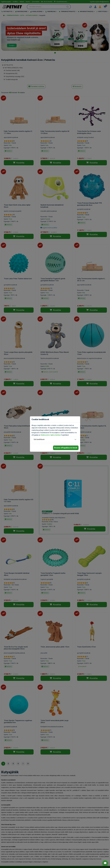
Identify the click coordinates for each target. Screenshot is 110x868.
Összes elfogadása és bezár (66, 448)
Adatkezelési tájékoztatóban (51, 435)
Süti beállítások (39, 439)
